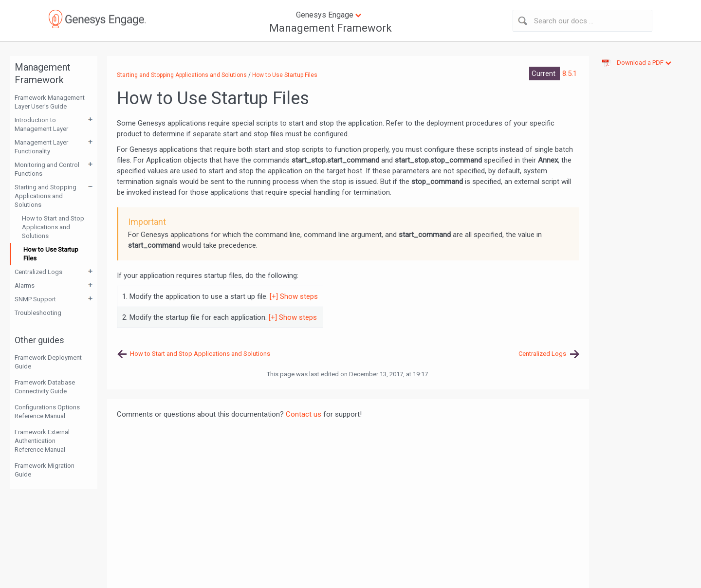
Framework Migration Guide (45, 470)
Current (544, 73)
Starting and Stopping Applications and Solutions (46, 196)
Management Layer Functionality (41, 147)
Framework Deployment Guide (48, 362)
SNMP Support (35, 299)
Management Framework (331, 28)
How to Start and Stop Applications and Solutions (53, 227)
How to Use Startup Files (51, 254)
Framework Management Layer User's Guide (50, 102)
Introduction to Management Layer (41, 124)
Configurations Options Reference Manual (47, 412)
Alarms (25, 285)
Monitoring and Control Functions (47, 169)
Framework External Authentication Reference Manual (42, 441)
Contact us (304, 414)
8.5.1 (570, 73)
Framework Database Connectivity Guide (45, 387)
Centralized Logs (38, 272)
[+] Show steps (294, 296)
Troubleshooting (38, 313)
